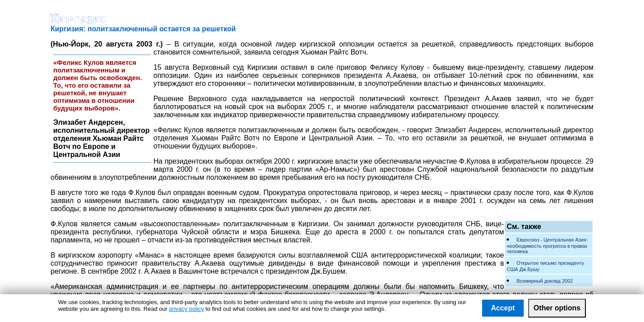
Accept (503, 308)
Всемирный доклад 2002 (545, 281)
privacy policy (186, 309)
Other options (557, 308)
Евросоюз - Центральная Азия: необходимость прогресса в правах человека (547, 246)
